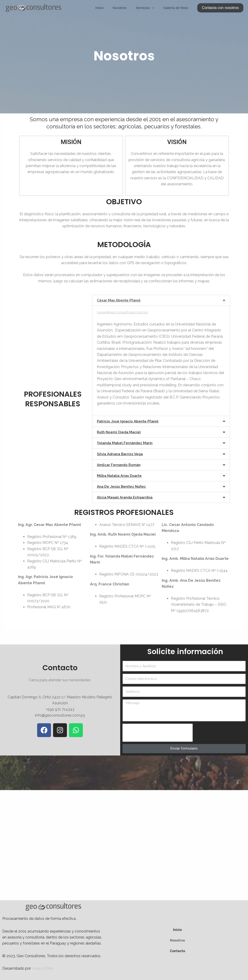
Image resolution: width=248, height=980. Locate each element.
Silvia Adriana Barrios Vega (121, 454)
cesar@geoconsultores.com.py (123, 312)
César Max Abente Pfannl (120, 300)
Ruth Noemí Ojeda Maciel (120, 432)
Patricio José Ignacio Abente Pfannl (129, 421)
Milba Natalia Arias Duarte (121, 475)
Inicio (107, 8)
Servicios (148, 8)
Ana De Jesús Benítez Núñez (123, 486)
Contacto (177, 950)
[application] (155, 8)
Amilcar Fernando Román (120, 465)
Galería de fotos (177, 8)
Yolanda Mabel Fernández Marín (126, 443)
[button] (220, 8)
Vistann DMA (43, 968)
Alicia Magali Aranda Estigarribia (126, 497)
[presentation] (158, 732)
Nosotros (125, 8)
